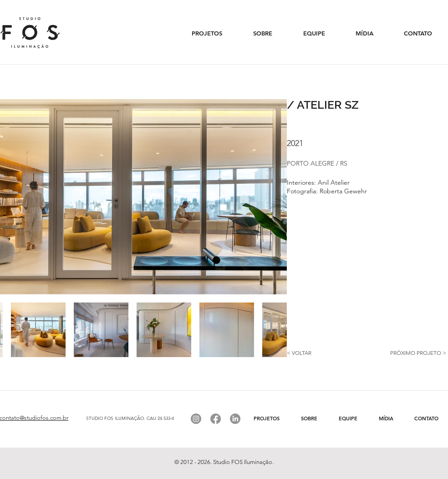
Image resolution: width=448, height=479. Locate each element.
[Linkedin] (235, 419)
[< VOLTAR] (319, 353)
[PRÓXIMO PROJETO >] (407, 353)
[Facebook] (216, 419)
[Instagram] (196, 419)
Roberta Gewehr (343, 191)
